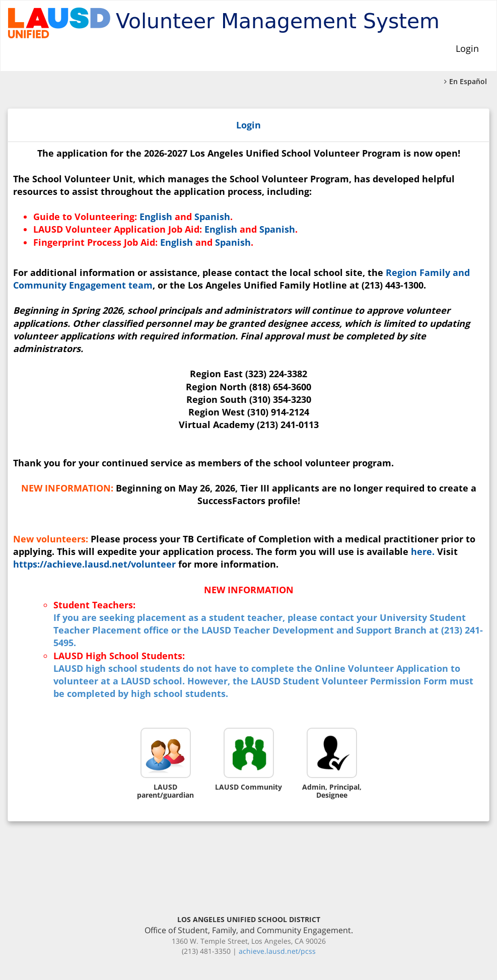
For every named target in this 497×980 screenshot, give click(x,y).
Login (467, 48)
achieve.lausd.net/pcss (277, 951)
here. (423, 551)
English (156, 217)
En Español (466, 81)
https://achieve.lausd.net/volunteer (94, 564)
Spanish (212, 217)
